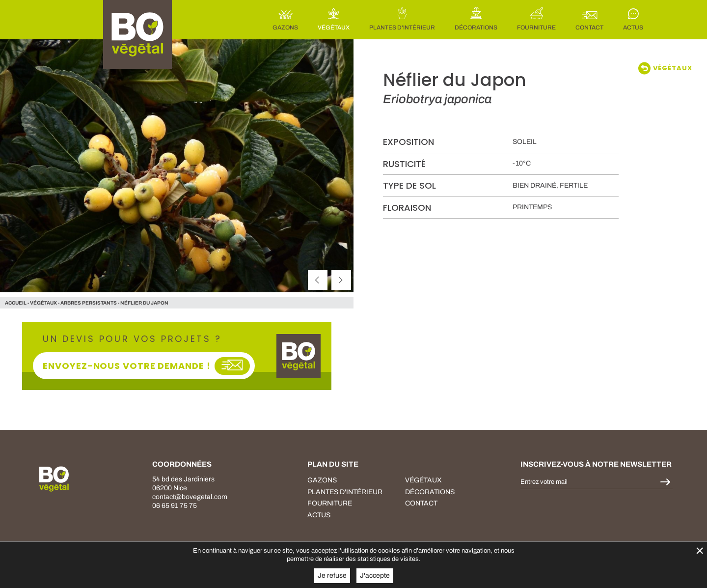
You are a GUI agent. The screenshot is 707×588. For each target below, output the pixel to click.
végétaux (43, 303)
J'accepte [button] (375, 575)
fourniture (330, 503)
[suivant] (341, 280)
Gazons (322, 480)
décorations (430, 492)
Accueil (16, 303)
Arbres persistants (89, 303)
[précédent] (318, 280)
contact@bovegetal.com (190, 497)
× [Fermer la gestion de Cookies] (700, 550)
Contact (421, 503)
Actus (319, 515)
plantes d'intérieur (345, 492)
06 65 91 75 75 (175, 506)
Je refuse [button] (332, 575)
